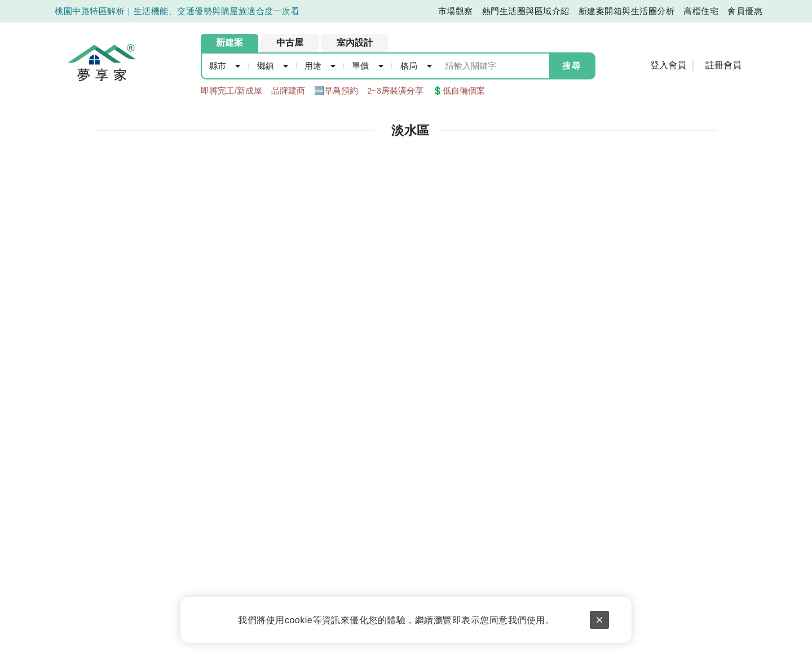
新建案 (230, 43)
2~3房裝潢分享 (395, 91)
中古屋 (290, 43)
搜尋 (572, 66)
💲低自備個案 (459, 91)
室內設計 (355, 43)
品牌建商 (288, 91)
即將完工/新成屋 (231, 91)
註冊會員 (723, 65)
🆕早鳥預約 (336, 91)
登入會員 (668, 65)
